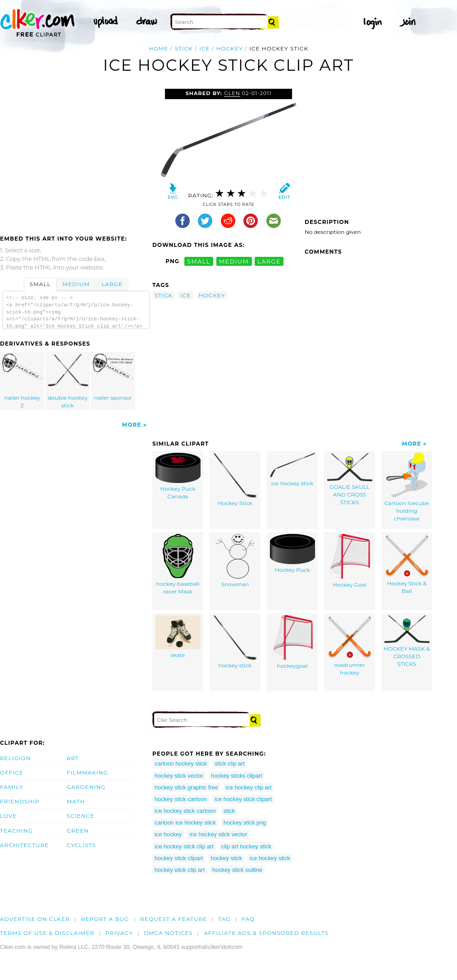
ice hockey (168, 834)
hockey (230, 48)
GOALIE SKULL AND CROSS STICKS (350, 479)
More (132, 425)
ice (204, 48)
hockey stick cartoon (181, 799)
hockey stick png (245, 823)
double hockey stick (68, 381)
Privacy (119, 933)
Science (80, 816)
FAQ (248, 919)
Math (76, 801)
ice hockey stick (292, 470)
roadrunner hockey (350, 645)
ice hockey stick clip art (184, 846)
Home (159, 48)
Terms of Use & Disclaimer (47, 933)
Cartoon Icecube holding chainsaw (407, 487)
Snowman (235, 561)
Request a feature (174, 919)
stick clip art (230, 763)
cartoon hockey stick (181, 763)
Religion (16, 758)
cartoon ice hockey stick (185, 823)
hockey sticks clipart (237, 776)
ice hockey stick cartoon (185, 811)
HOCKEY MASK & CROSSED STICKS (407, 641)
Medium (76, 284)
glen (232, 93)
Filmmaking (87, 773)
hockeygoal (292, 642)
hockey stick (235, 642)
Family (11, 787)
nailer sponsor (113, 377)
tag (224, 919)
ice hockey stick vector (218, 834)
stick (184, 48)
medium (234, 261)
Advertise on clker (35, 919)
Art (73, 758)
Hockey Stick (235, 480)
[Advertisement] (76, 156)
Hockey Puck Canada (178, 476)
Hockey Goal (350, 561)
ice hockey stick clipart (243, 799)
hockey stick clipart (179, 858)
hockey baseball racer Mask (178, 564)
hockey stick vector (179, 776)
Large (112, 284)
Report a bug (105, 919)
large (269, 261)
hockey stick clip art (180, 870)
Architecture (24, 845)
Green (78, 831)
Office (12, 773)
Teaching (16, 831)
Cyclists (81, 845)
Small (40, 284)
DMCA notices (168, 933)
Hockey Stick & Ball (407, 564)
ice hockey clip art (249, 787)
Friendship (20, 801)
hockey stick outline (237, 870)
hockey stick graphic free (186, 787)
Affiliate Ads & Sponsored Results (266, 933)
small (199, 261)
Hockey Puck (292, 554)
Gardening (86, 787)
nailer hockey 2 (23, 381)
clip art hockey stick (246, 846)
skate (178, 637)
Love (8, 816)
